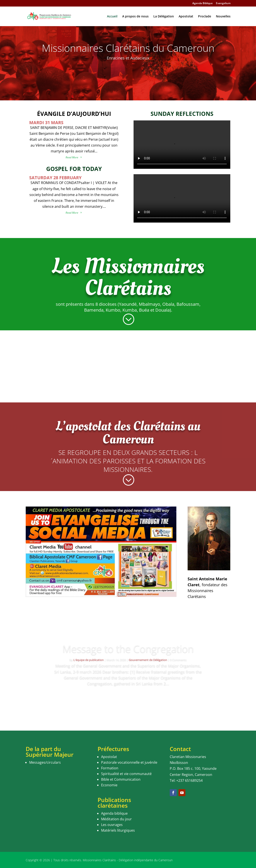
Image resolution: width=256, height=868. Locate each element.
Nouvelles (223, 17)
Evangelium (223, 3)
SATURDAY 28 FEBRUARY (55, 178)
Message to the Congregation (128, 649)
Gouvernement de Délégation (148, 660)
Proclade (205, 17)
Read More (128, 696)
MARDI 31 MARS (46, 122)
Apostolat (186, 17)
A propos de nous (135, 17)
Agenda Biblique (203, 3)
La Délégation (164, 17)
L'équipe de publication (89, 660)
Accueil (112, 17)
